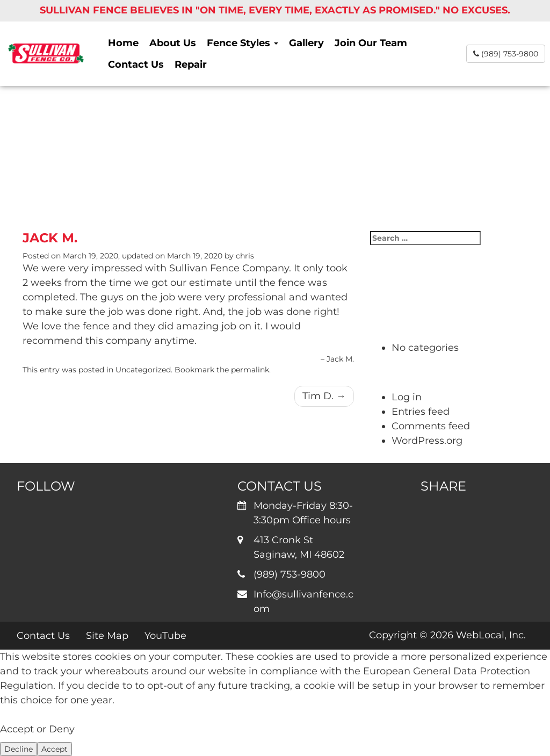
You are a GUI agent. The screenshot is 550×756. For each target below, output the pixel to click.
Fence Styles (243, 43)
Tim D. (324, 396)
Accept (55, 749)
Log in (407, 397)
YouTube (165, 636)
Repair (191, 64)
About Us (173, 43)
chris (245, 256)
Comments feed (431, 426)
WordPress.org (427, 441)
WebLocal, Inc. (491, 635)
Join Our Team (371, 43)
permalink (250, 370)
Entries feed (421, 412)
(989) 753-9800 (506, 54)
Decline (19, 749)
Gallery (306, 43)
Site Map (107, 636)
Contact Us (136, 64)
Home (123, 43)
